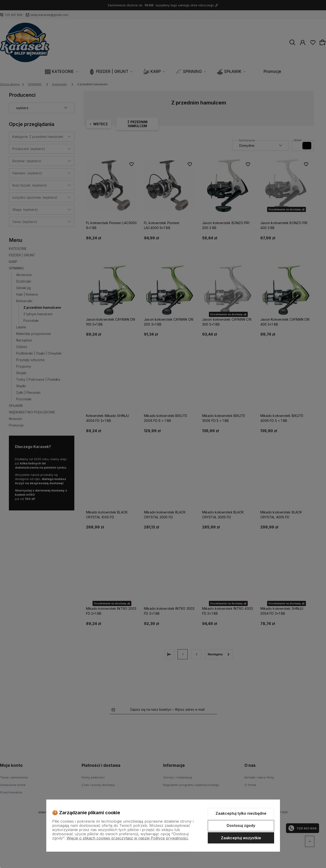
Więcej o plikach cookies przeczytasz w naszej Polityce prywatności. (128, 838)
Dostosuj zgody (241, 825)
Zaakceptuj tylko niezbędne (241, 813)
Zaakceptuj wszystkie (241, 838)
